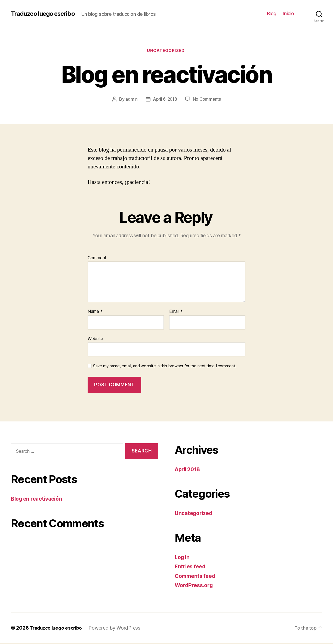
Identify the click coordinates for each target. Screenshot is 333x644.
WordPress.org (195, 586)
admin (131, 100)
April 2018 (189, 470)
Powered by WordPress (118, 629)
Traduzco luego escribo (46, 14)
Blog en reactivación (38, 500)
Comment (97, 259)
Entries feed (191, 567)
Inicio (289, 13)
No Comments (208, 100)
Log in (183, 558)
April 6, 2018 (165, 100)
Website (95, 339)
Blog (272, 13)
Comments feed (197, 577)
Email (176, 313)
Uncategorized (166, 51)
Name (95, 313)
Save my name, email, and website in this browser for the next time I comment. (165, 367)
